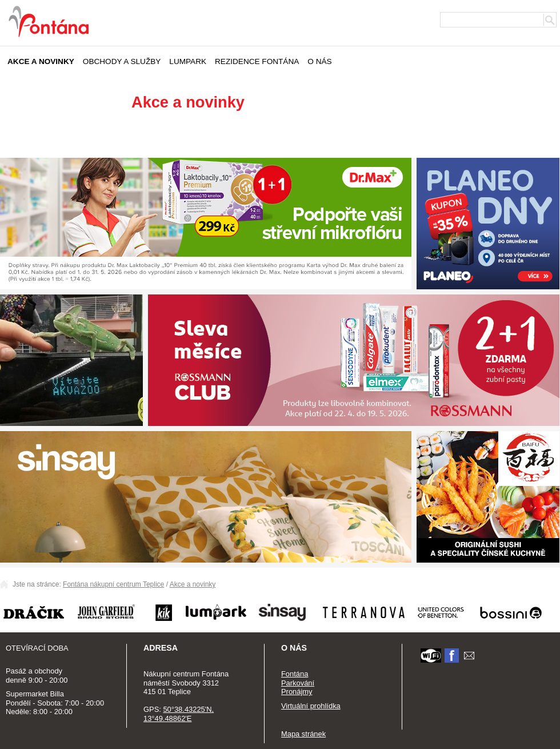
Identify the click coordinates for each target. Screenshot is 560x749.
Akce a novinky (41, 61)
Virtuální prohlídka (311, 706)
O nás (319, 61)
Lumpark (188, 61)
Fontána (295, 674)
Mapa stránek (303, 734)
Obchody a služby (122, 61)
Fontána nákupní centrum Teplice (113, 584)
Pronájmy (297, 692)
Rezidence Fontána (257, 61)
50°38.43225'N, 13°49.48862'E (179, 714)
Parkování (298, 683)
